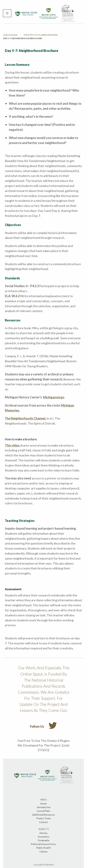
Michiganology (54, 397)
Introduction (44, 807)
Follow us (43, 725)
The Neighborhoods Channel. (25, 418)
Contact (43, 822)
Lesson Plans (10, 35)
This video (12, 445)
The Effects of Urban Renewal (41, 35)
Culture (43, 852)
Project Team (43, 818)
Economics (44, 837)
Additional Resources (43, 815)
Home (44, 804)
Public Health (43, 848)
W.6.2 (16, 296)
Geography (44, 840)
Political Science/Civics (43, 844)
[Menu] (7, 13)
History (43, 833)
